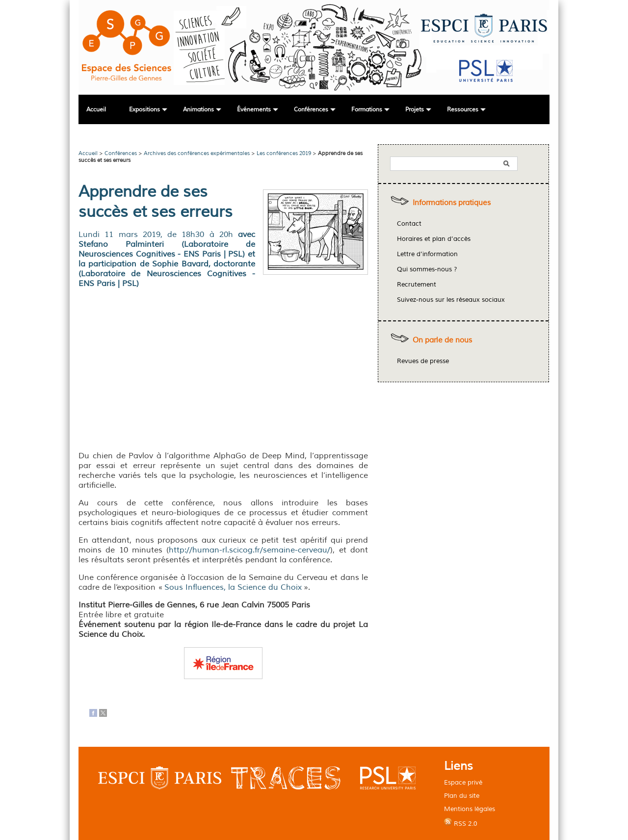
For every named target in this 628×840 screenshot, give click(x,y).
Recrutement (417, 285)
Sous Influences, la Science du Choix (233, 587)
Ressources (463, 110)
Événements (254, 110)
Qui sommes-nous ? (427, 269)
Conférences (311, 110)
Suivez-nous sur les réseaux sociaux (451, 300)
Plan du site (462, 796)
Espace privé (463, 782)
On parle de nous (442, 340)
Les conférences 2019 (284, 153)
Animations (198, 110)
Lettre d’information (427, 254)
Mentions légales (470, 809)
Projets (415, 110)
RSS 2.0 (461, 823)
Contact (409, 224)
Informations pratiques (452, 203)
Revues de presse (423, 361)
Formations (367, 110)
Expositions (144, 110)
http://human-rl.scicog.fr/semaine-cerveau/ (249, 550)
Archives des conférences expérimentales (197, 153)
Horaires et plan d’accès (434, 239)
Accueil (96, 110)
